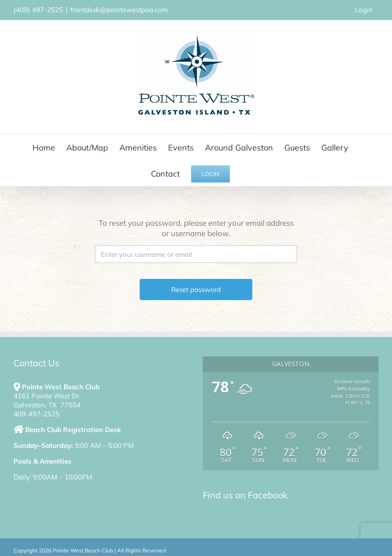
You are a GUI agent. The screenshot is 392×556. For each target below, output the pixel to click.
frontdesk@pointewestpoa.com (119, 10)
